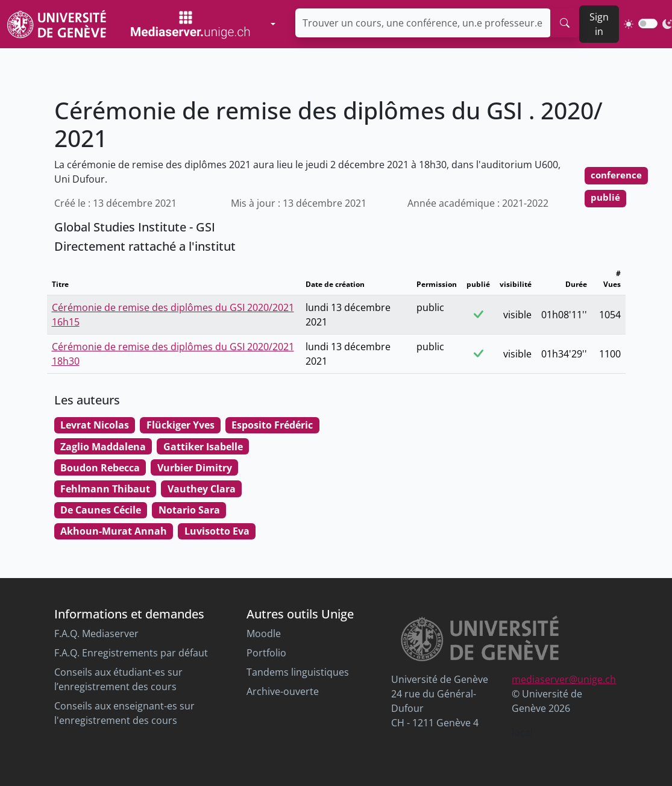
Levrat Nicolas (95, 425)
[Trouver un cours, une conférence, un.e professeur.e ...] (423, 23)
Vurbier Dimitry (195, 468)
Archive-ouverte (283, 691)
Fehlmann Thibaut (105, 489)
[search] (565, 23)
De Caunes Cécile (101, 510)
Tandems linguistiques (298, 672)
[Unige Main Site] (57, 24)
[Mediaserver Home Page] (190, 24)
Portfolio (266, 653)
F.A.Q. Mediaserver (96, 634)
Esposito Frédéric (272, 425)
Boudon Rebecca (100, 468)
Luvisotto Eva (217, 531)
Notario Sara (189, 510)
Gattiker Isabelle (203, 447)
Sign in (599, 24)
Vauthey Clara (202, 489)
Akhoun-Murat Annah (114, 531)
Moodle (264, 634)
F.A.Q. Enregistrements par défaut (131, 653)
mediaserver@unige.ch (564, 679)
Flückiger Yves (181, 425)
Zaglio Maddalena (103, 447)
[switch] (648, 24)
